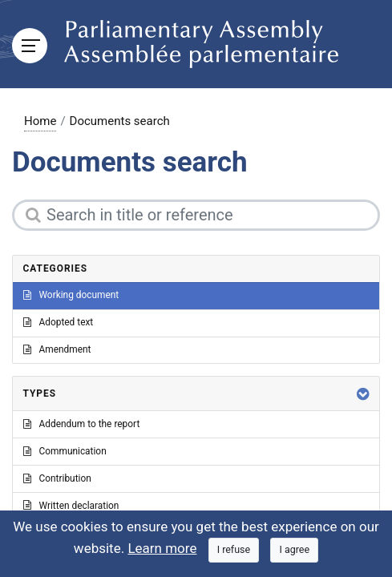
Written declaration (71, 506)
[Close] (234, 550)
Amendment (57, 349)
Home (40, 121)
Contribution (57, 478)
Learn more (162, 548)
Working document (71, 295)
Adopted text (59, 322)
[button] (363, 394)
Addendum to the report (82, 424)
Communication (65, 451)
